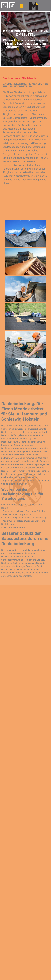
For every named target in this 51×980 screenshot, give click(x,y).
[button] (21, 6)
